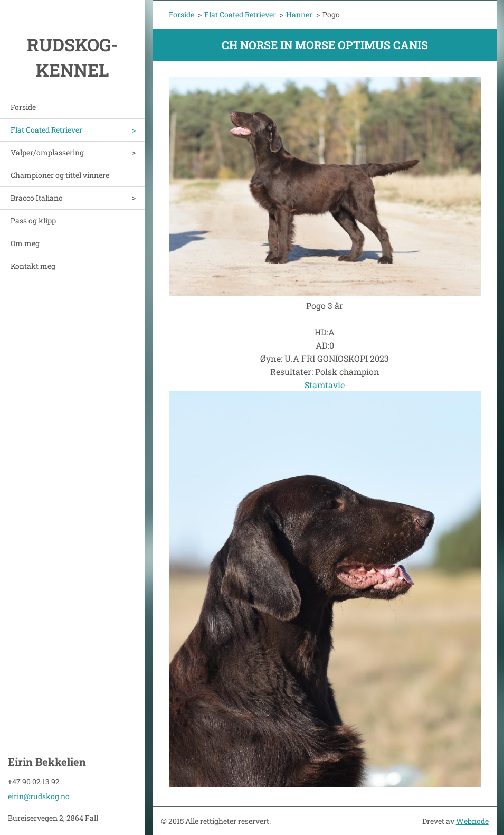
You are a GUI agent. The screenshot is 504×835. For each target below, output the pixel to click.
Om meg (25, 243)
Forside (23, 107)
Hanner (299, 15)
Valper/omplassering (47, 152)
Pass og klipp (33, 221)
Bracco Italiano (37, 198)
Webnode (472, 821)
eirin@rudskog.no (39, 796)
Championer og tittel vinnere (60, 175)
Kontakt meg (33, 266)
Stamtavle (325, 385)
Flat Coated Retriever (46, 130)
